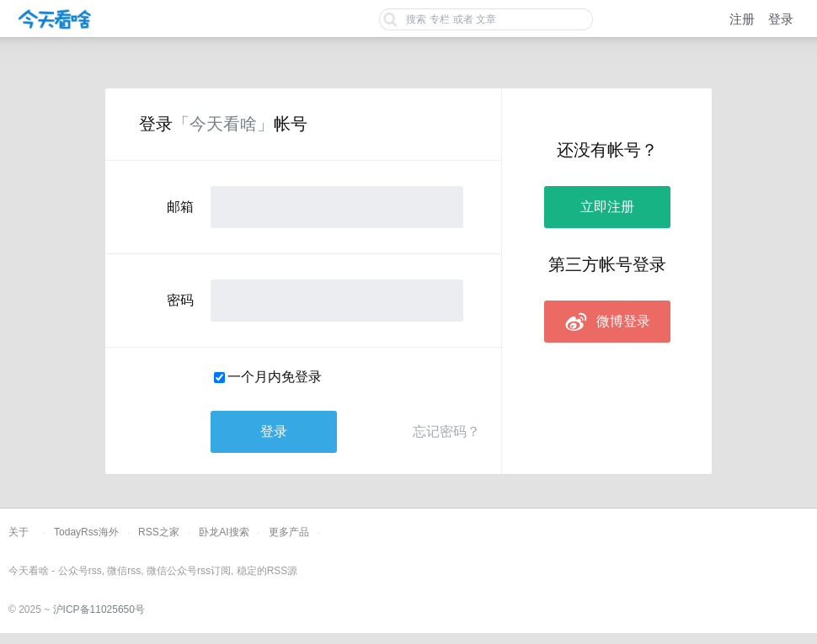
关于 (19, 532)
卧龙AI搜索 (224, 532)
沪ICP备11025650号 (99, 609)
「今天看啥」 (223, 124)
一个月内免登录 (275, 377)
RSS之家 (159, 532)
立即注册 (607, 207)
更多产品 (289, 532)
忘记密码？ (446, 431)
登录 (781, 19)
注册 (742, 19)
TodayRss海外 (86, 532)
